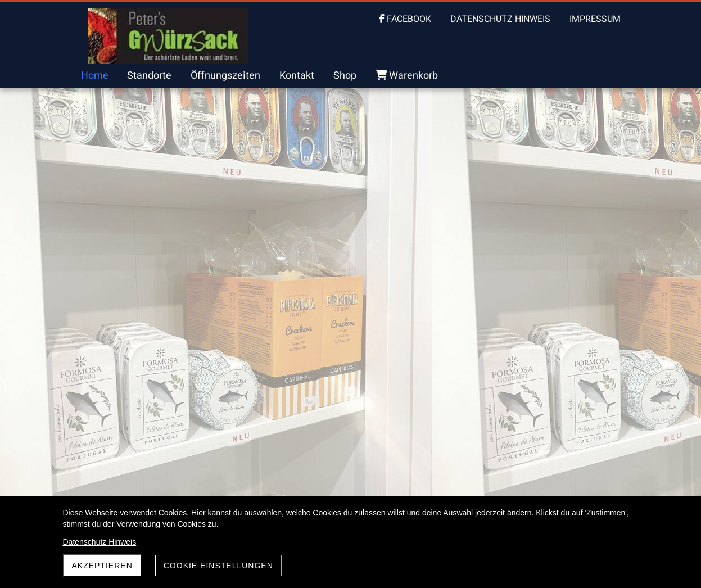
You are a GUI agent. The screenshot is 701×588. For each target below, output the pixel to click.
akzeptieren (102, 566)
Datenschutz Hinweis (100, 542)
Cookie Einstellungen (218, 566)
